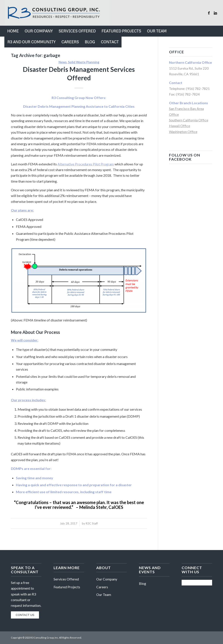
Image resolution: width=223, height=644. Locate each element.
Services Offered (66, 579)
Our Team (104, 594)
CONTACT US (25, 615)
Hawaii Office (180, 126)
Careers (102, 587)
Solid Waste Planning (84, 62)
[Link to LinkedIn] (215, 13)
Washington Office (183, 132)
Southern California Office (189, 120)
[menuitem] (13, 31)
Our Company (107, 579)
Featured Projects (67, 587)
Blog (143, 583)
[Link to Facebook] (209, 13)
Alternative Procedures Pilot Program (86, 164)
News (63, 62)
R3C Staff (92, 523)
